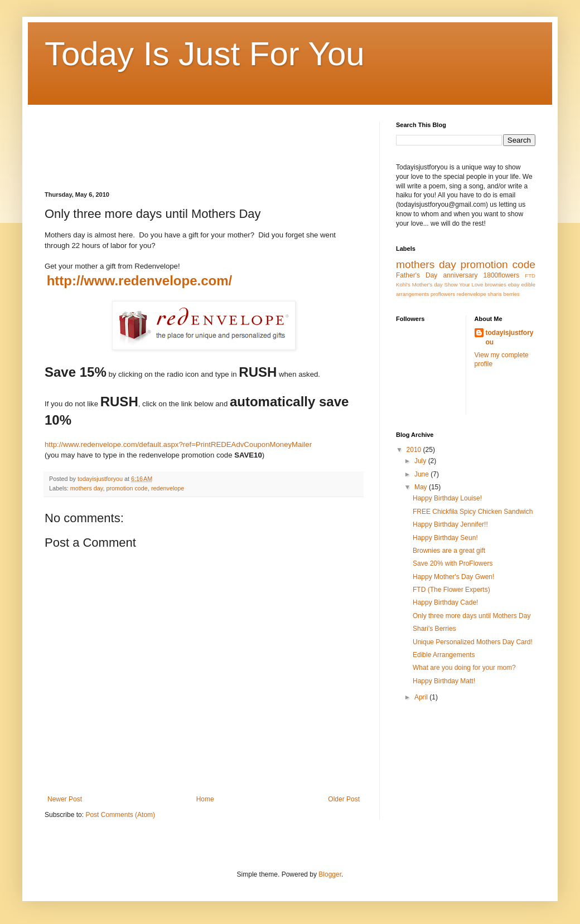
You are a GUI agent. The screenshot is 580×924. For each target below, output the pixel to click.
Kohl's (403, 285)
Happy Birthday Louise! (447, 498)
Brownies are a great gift (449, 551)
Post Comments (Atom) (120, 815)
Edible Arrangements (444, 655)
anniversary (460, 275)
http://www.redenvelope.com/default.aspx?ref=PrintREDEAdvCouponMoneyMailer (178, 444)
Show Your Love (464, 285)
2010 (415, 450)
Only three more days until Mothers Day (472, 616)
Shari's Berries (434, 629)
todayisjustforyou (510, 337)
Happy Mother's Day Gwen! (453, 577)
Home (205, 799)
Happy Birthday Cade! (445, 602)
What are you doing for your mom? (464, 668)
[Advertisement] (248, 147)
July (421, 461)
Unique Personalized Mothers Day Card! (473, 642)
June (422, 474)
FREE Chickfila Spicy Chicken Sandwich (473, 512)
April (422, 697)
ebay (514, 285)
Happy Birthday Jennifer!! (450, 524)
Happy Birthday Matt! (444, 681)
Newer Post (65, 799)
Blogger (330, 874)
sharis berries (504, 294)
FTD (530, 276)
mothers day (87, 488)
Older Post (344, 799)
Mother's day (427, 285)
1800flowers (502, 275)
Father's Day (417, 275)
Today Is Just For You (205, 54)
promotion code (127, 488)
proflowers (443, 294)
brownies (495, 285)
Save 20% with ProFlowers (453, 563)
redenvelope (168, 488)
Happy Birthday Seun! (445, 538)
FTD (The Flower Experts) (451, 590)
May (422, 487)
